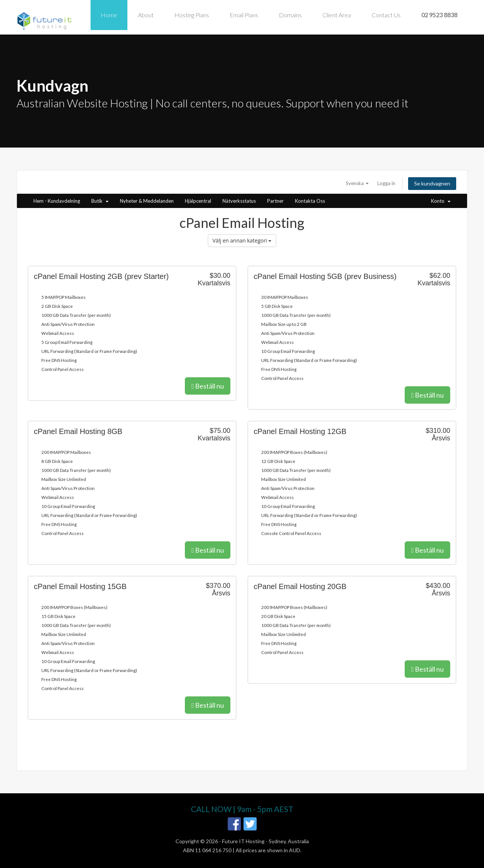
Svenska (357, 183)
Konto (441, 201)
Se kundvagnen (432, 183)
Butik (100, 201)
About (146, 15)
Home (109, 15)
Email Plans (244, 15)
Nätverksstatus (239, 201)
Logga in (386, 183)
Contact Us (386, 15)
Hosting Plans (192, 15)
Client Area (337, 15)
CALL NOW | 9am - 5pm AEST (242, 809)
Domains (290, 15)
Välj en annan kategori (242, 240)
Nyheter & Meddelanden (147, 201)
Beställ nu (208, 386)
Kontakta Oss (310, 201)
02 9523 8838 (439, 15)
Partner (275, 201)
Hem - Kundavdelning (57, 201)
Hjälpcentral (198, 201)
